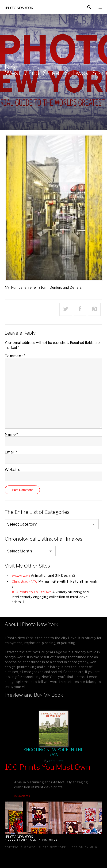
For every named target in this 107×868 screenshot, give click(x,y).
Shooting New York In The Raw (54, 752)
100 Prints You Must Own (32, 592)
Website (13, 470)
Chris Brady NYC (25, 581)
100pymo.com (22, 796)
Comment (15, 356)
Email (11, 452)
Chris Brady (56, 761)
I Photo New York (19, 8)
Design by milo (84, 847)
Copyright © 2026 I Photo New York (35, 847)
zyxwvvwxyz (21, 575)
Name (11, 434)
